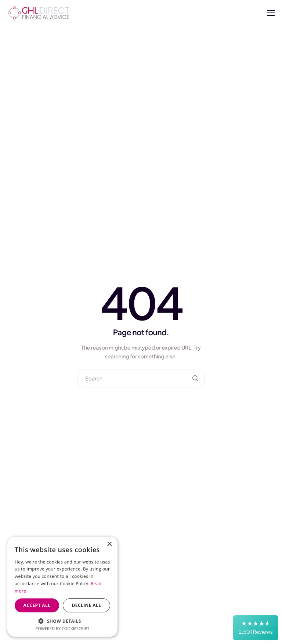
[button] (256, 628)
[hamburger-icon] (271, 13)
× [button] (109, 545)
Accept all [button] (37, 605)
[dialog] (62, 587)
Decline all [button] (87, 605)
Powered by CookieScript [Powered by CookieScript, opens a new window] (63, 629)
